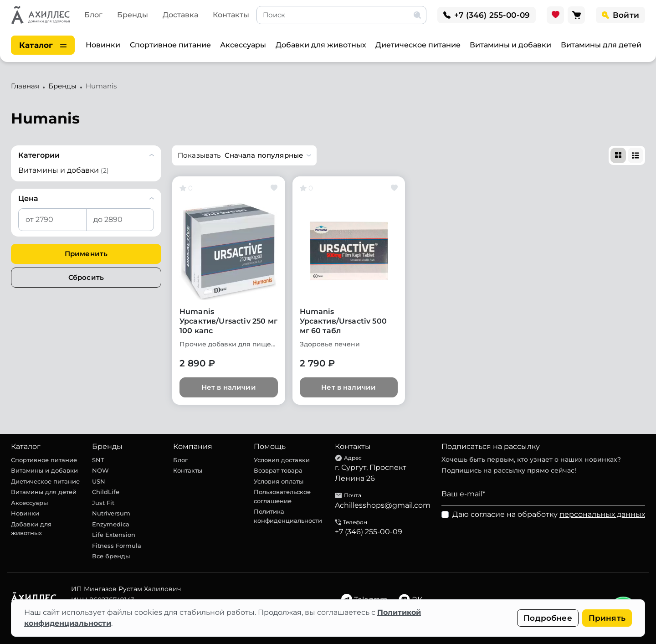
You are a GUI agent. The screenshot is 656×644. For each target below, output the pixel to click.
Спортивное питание (170, 45)
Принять (607, 618)
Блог (93, 15)
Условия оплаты (279, 481)
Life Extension (114, 535)
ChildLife (106, 492)
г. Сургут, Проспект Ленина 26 (371, 473)
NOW (100, 470)
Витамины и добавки (510, 45)
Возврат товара (278, 470)
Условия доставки (282, 460)
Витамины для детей (601, 45)
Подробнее (548, 618)
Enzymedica (111, 524)
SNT (98, 460)
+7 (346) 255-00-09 (369, 532)
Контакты (231, 15)
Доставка (180, 15)
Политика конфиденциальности (288, 516)
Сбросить (86, 277)
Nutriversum (111, 513)
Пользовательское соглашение (282, 496)
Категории (39, 155)
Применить (86, 254)
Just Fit (103, 503)
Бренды (133, 15)
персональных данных (602, 514)
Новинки (103, 45)
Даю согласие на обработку (549, 514)
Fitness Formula (117, 546)
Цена (28, 198)
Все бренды (111, 556)
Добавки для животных (321, 45)
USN (99, 481)
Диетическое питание (418, 45)
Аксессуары (243, 45)
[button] (244, 155)
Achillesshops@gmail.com (383, 505)
